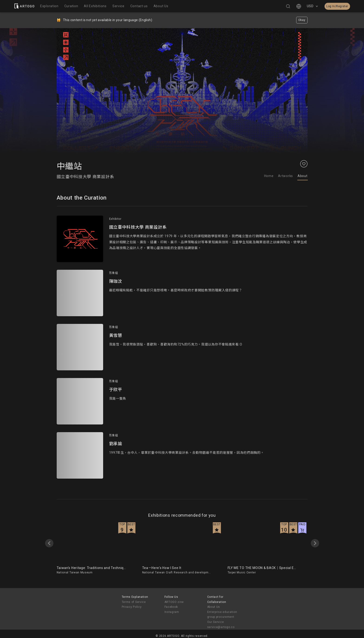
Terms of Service (134, 602)
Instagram (172, 612)
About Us (214, 607)
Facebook (171, 607)
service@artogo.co (221, 627)
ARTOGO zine (174, 602)
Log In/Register (337, 6)
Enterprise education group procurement (222, 615)
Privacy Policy (132, 607)
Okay (302, 20)
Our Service (216, 622)
